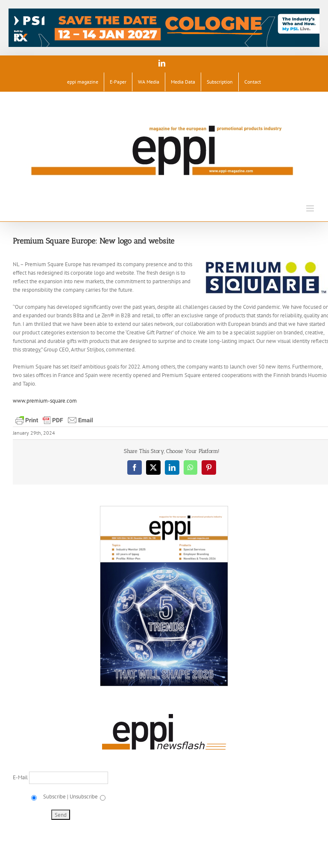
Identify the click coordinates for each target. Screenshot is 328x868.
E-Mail (21, 777)
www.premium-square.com (45, 401)
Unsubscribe (84, 797)
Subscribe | (55, 797)
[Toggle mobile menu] (311, 208)
